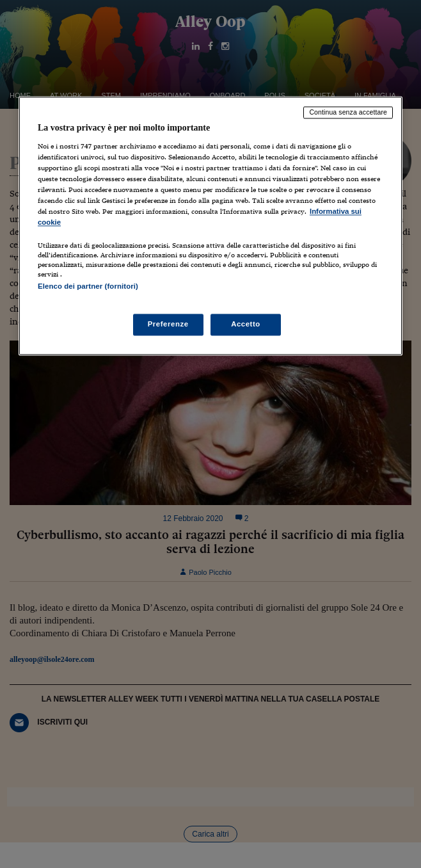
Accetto (246, 324)
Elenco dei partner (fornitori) (88, 287)
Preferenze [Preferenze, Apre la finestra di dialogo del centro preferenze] (168, 324)
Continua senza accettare (348, 113)
